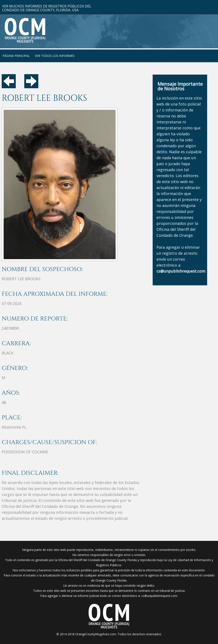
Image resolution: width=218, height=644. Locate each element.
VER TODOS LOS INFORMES (55, 56)
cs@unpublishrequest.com (159, 596)
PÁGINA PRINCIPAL (16, 56)
